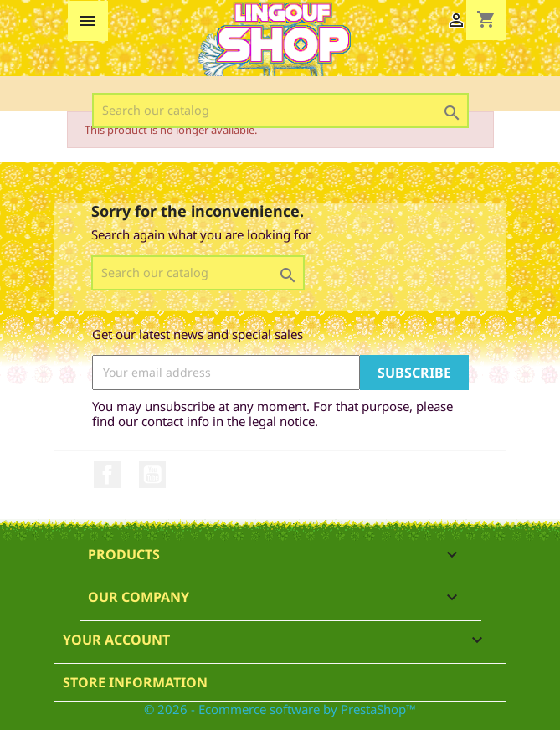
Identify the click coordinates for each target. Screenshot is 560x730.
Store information (135, 682)
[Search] (280, 111)
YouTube (152, 475)
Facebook (107, 475)
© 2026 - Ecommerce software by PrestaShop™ (280, 709)
